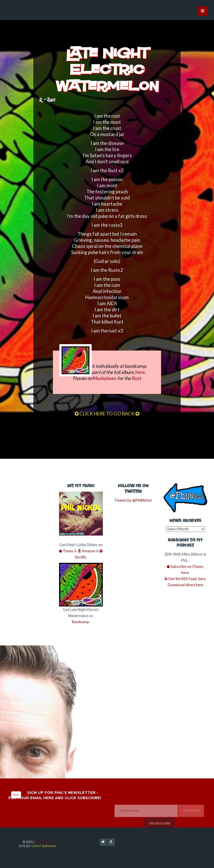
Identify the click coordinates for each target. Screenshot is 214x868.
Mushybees (105, 378)
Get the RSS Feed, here (185, 579)
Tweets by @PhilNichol (133, 500)
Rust (137, 378)
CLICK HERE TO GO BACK (107, 414)
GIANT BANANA (44, 846)
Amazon (86, 551)
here (140, 372)
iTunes (66, 551)
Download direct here (185, 585)
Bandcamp (81, 622)
